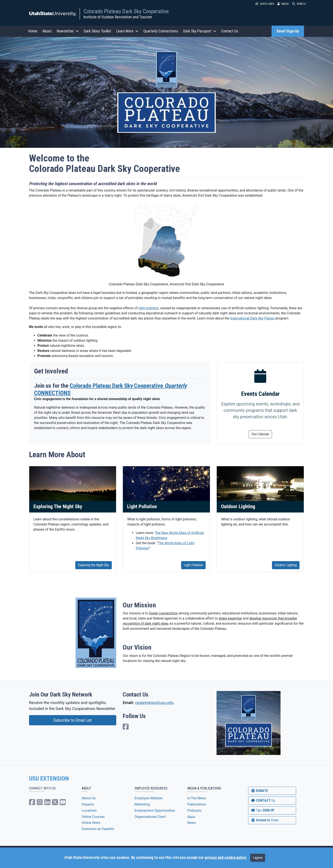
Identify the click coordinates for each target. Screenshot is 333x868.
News (192, 823)
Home (33, 31)
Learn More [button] (127, 31)
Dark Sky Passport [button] (200, 31)
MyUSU (283, 4)
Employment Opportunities (155, 811)
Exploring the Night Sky (94, 565)
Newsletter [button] (68, 31)
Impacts (88, 804)
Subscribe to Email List (73, 720)
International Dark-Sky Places (253, 318)
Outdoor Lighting (286, 565)
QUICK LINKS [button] (265, 4)
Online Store (91, 823)
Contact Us (230, 31)
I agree (258, 858)
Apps (191, 817)
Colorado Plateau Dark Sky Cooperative (126, 11)
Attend (265, 820)
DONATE (259, 791)
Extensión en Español (98, 829)
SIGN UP (263, 810)
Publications (197, 804)
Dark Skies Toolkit (97, 31)
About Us (89, 798)
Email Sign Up (288, 31)
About (47, 31)
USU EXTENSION (49, 779)
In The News (197, 798)
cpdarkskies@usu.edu (154, 703)
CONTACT (263, 801)
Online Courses (93, 817)
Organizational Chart (150, 817)
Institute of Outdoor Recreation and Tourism (118, 17)
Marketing (142, 804)
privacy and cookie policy (225, 858)
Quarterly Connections (161, 31)
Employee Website (149, 798)
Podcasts (194, 811)
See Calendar (260, 434)
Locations (89, 811)
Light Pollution (193, 565)
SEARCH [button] (299, 4)
